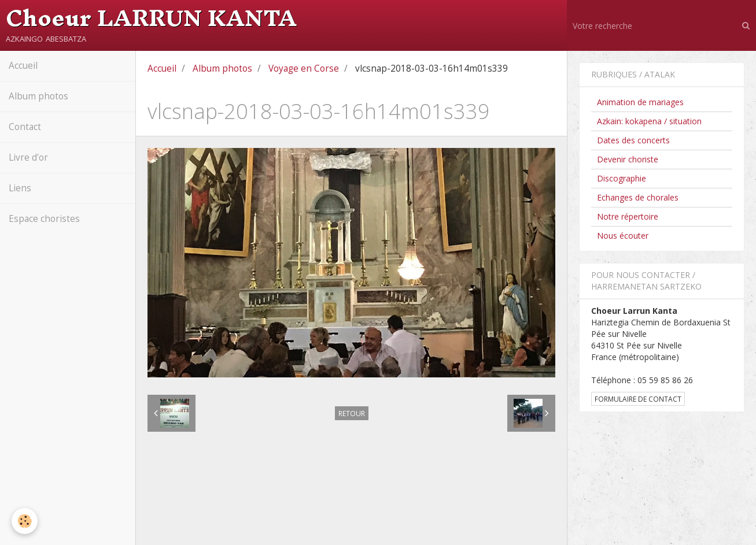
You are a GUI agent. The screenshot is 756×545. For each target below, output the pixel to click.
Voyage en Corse (304, 68)
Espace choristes (44, 219)
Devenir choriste (628, 159)
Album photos (38, 96)
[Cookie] (25, 521)
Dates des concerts (633, 140)
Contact (25, 127)
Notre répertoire (628, 216)
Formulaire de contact (638, 399)
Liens (20, 188)
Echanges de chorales (638, 197)
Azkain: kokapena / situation (649, 121)
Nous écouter (623, 236)
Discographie (622, 178)
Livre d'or (28, 157)
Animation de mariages (640, 102)
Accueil (23, 66)
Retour (352, 413)
